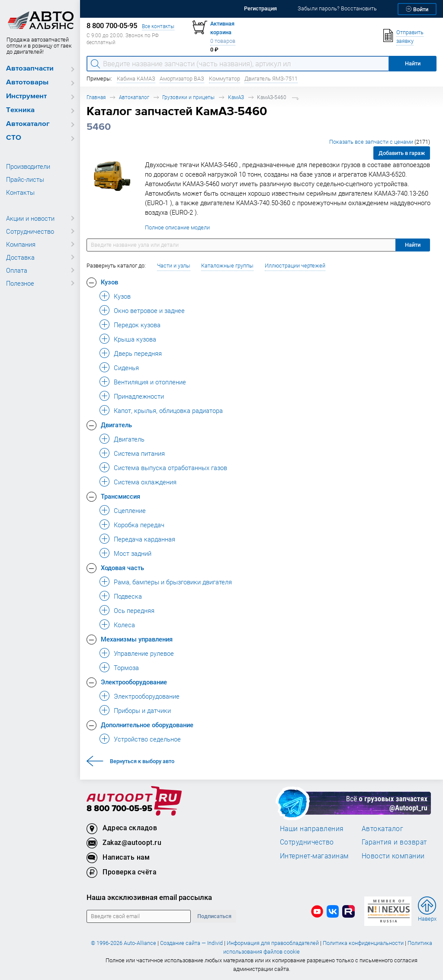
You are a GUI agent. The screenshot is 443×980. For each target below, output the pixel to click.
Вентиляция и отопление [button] (150, 382)
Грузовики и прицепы (188, 97)
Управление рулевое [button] (144, 653)
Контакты (20, 192)
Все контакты (158, 26)
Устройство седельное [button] (147, 739)
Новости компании (393, 856)
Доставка (20, 257)
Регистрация (260, 8)
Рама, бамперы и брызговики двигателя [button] (173, 582)
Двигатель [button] (116, 425)
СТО (14, 138)
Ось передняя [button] (134, 610)
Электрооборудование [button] (134, 682)
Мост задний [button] (133, 553)
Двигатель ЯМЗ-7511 (271, 79)
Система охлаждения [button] (145, 482)
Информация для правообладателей (273, 943)
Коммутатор (225, 79)
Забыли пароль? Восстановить (337, 8)
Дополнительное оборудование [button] (147, 725)
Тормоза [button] (126, 667)
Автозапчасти (30, 69)
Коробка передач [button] (139, 525)
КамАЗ (236, 97)
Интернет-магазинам (314, 856)
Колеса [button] (124, 625)
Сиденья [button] (126, 367)
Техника (20, 110)
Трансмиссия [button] (120, 496)
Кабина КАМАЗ (136, 79)
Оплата (17, 270)
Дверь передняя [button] (138, 353)
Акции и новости (30, 218)
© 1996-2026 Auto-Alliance (124, 943)
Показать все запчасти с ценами (380, 142)
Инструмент (26, 96)
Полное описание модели (177, 227)
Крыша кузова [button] (135, 339)
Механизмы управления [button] (137, 639)
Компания (21, 244)
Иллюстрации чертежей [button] (295, 266)
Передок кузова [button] (137, 325)
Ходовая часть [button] (122, 567)
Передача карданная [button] (144, 539)
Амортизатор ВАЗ (182, 79)
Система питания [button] (139, 453)
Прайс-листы (25, 179)
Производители (28, 166)
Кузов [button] (109, 282)
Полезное (20, 283)
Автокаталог (28, 124)
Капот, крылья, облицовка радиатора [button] (168, 410)
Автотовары (27, 82)
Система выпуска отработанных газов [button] (170, 467)
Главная (96, 97)
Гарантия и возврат (394, 842)
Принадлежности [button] (139, 396)
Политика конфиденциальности (363, 943)
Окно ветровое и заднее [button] (149, 310)
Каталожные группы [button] (227, 266)
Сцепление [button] (130, 510)
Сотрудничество (30, 231)
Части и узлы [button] (174, 266)
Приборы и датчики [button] (142, 710)
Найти (413, 245)
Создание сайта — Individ (191, 943)
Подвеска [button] (128, 596)
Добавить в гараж (402, 153)
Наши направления (312, 828)
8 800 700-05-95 (119, 809)
